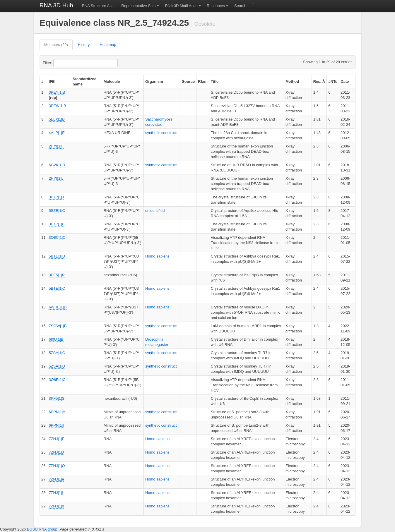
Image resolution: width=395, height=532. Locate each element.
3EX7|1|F (57, 224)
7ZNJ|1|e (56, 479)
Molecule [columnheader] (112, 81)
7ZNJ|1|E (57, 439)
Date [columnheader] (345, 81)
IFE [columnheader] (52, 81)
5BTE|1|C (57, 288)
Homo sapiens (157, 256)
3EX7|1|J (56, 197)
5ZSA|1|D (57, 366)
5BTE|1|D (57, 256)
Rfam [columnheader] (203, 81)
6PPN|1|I (56, 425)
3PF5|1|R (57, 275)
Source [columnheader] (188, 81)
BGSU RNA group (42, 529)
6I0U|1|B (56, 339)
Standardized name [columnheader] (85, 81)
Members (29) (56, 45)
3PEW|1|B (57, 106)
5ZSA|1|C (57, 353)
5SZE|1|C (57, 211)
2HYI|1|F (56, 146)
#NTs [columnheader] (333, 81)
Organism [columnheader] (154, 81)
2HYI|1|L (56, 178)
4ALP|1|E (57, 133)
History (84, 45)
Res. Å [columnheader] (319, 81)
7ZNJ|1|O (57, 466)
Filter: (62, 63)
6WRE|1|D (58, 307)
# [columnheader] (42, 81)
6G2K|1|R (57, 165)
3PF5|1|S (57, 398)
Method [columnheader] (292, 81)
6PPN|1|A (57, 412)
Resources (216, 6)
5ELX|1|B (57, 119)
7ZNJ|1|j (56, 493)
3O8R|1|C (57, 380)
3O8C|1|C (57, 237)
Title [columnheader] (215, 81)
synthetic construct (161, 133)
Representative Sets (138, 6)
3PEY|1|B (57, 92)
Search (240, 6)
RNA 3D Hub (56, 5)
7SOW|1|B (58, 326)
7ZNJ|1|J (56, 452)
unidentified (155, 211)
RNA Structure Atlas (99, 6)
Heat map (108, 45)
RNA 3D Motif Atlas (181, 6)
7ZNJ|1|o (56, 506)
